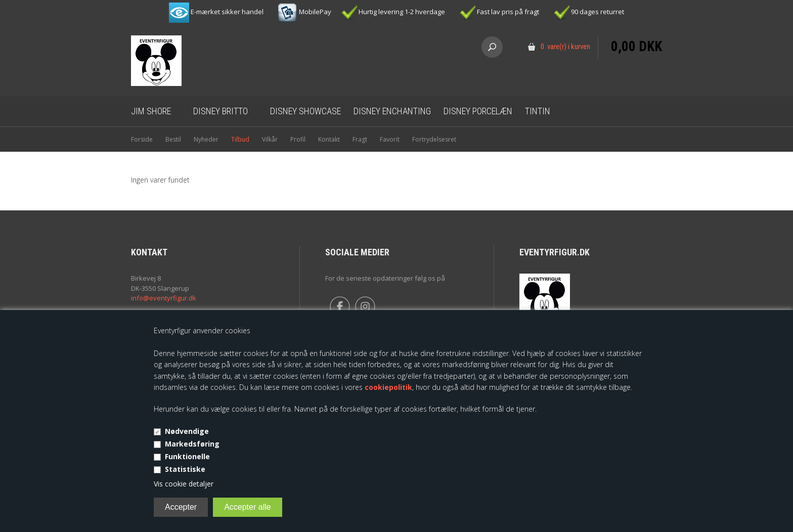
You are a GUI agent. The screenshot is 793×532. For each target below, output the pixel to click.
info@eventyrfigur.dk (164, 298)
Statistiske (185, 469)
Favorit (390, 139)
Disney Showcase (305, 111)
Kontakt (329, 139)
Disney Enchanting (392, 111)
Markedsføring (192, 444)
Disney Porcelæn (478, 111)
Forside (142, 139)
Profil (298, 139)
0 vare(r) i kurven (565, 47)
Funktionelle (187, 456)
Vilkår (270, 139)
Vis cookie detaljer (184, 484)
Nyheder (206, 139)
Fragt (360, 139)
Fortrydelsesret (434, 139)
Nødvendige (187, 431)
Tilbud (240, 139)
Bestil (173, 139)
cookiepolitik (388, 387)
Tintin (538, 111)
